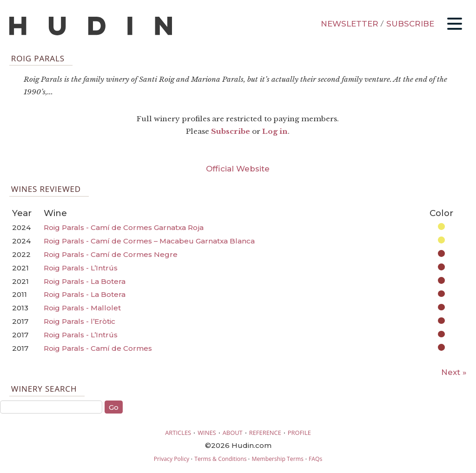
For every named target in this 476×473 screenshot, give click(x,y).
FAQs (315, 459)
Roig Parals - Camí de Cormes (98, 348)
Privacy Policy (172, 459)
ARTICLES (178, 433)
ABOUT (233, 433)
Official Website (238, 169)
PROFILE (299, 433)
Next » (454, 372)
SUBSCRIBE (410, 24)
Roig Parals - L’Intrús (81, 268)
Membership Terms (277, 459)
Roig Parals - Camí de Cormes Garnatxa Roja (124, 227)
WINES (207, 433)
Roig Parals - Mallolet (82, 308)
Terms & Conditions (220, 459)
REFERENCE (265, 433)
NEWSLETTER (350, 24)
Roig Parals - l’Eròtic (79, 321)
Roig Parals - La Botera (85, 281)
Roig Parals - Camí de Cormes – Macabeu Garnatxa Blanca (149, 241)
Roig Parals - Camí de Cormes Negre (111, 254)
